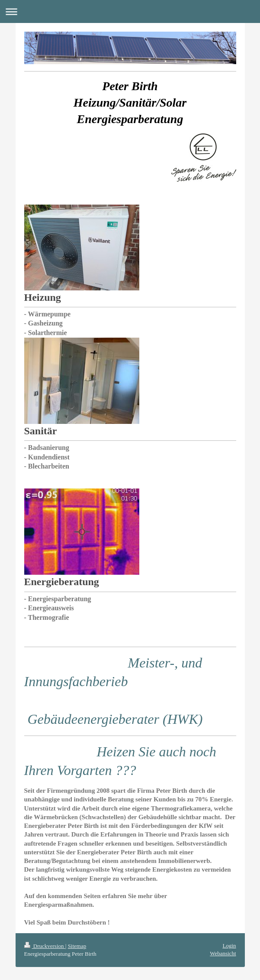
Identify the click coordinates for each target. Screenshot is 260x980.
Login (229, 946)
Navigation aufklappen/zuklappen (130, 11)
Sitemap (77, 946)
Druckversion (45, 946)
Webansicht (223, 953)
